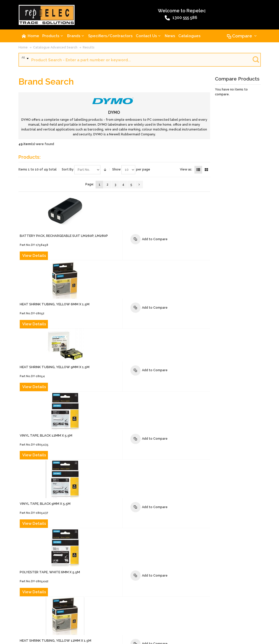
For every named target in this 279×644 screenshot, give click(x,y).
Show (116, 171)
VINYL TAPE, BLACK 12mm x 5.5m (111, 309)
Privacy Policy (232, 606)
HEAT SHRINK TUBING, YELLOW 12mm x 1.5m (120, 425)
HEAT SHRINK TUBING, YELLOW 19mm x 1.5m (120, 464)
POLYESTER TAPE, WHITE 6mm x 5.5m (114, 386)
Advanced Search (72, 606)
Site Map (27, 615)
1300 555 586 (127, 19)
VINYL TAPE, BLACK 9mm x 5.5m (110, 348)
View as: (186, 171)
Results (89, 48)
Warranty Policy (205, 606)
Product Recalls (101, 606)
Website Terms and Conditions (166, 606)
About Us (27, 606)
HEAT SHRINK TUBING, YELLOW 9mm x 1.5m (119, 276)
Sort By (68, 171)
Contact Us (47, 606)
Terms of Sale (128, 606)
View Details (99, 225)
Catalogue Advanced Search (55, 49)
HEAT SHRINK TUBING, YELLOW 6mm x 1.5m (119, 237)
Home (23, 49)
